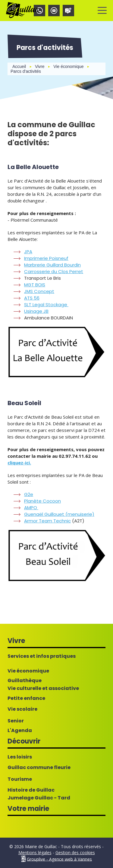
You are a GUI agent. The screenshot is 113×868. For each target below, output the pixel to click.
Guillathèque (25, 681)
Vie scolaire (22, 709)
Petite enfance (26, 698)
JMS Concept (39, 291)
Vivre (40, 66)
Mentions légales (35, 853)
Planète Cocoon (42, 501)
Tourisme (20, 779)
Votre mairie (28, 809)
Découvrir (24, 741)
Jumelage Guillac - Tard (39, 798)
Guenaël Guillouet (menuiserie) (59, 514)
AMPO (31, 508)
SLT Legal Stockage (46, 305)
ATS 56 (32, 298)
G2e (29, 494)
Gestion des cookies (75, 853)
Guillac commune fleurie (39, 768)
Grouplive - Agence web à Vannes (59, 859)
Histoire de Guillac (31, 790)
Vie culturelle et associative (43, 688)
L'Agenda (20, 731)
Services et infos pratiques (42, 656)
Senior (16, 721)
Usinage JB (36, 311)
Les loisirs (20, 757)
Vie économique (68, 66)
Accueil (19, 66)
